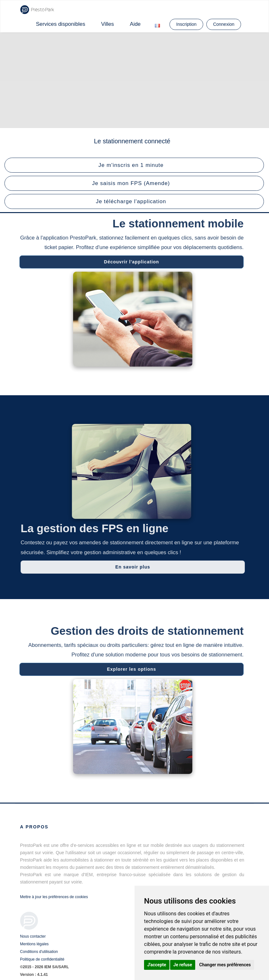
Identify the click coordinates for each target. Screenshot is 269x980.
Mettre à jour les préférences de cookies (54, 897)
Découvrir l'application (128, 262)
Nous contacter (33, 936)
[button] (134, 165)
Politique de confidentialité (42, 959)
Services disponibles (61, 24)
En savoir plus (136, 567)
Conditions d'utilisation (39, 952)
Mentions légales (34, 944)
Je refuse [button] (183, 965)
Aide (135, 24)
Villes (107, 24)
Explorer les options (128, 669)
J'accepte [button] (157, 965)
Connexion (224, 24)
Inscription (186, 24)
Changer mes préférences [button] (225, 965)
